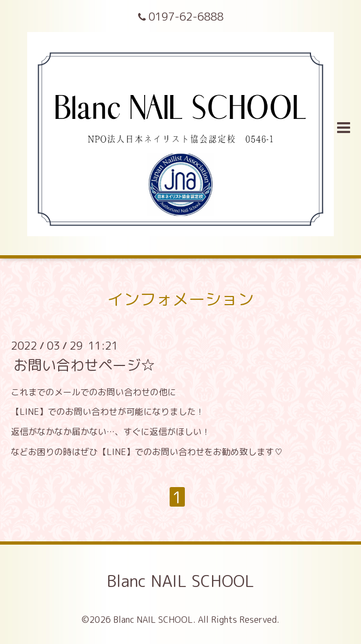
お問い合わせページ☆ (84, 364)
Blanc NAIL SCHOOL (180, 581)
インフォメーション (180, 299)
